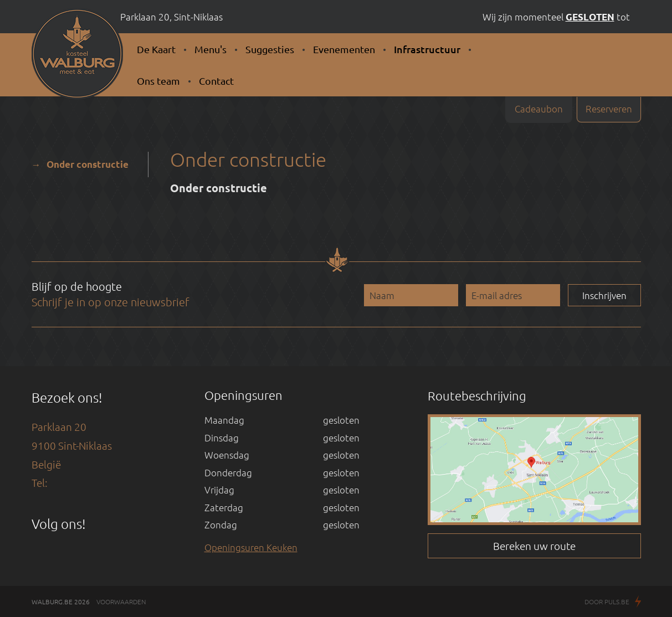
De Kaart (156, 49)
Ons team (158, 81)
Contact (216, 81)
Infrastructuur (427, 49)
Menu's (211, 49)
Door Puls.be (613, 602)
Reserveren (609, 109)
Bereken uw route (534, 546)
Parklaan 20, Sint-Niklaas (171, 17)
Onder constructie (88, 164)
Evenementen (344, 49)
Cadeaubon (539, 109)
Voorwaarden (121, 601)
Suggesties (270, 49)
